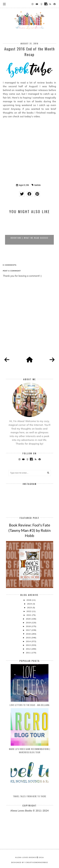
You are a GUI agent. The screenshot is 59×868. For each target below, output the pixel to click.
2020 (28, 619)
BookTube (38, 185)
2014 (28, 641)
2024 (30, 604)
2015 (28, 638)
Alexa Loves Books (26, 857)
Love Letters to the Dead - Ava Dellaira (29, 705)
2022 (29, 611)
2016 (28, 634)
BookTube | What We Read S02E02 (29, 238)
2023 (30, 608)
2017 (28, 630)
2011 (28, 653)
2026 (29, 600)
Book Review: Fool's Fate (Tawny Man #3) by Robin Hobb (29, 530)
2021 (29, 615)
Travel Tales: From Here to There (29, 796)
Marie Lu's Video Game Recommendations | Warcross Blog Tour (29, 751)
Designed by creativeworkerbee (30, 862)
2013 (28, 645)
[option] (29, 231)
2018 (28, 626)
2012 (28, 649)
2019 (28, 623)
